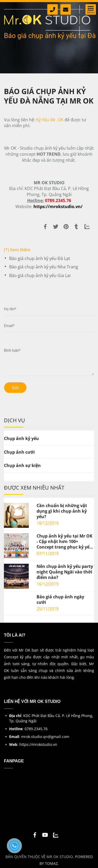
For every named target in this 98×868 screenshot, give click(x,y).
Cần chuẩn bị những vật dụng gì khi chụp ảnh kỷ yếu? (62, 511)
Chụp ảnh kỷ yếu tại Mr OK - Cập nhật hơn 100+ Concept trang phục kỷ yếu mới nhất (65, 542)
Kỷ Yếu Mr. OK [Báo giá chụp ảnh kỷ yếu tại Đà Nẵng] (50, 120)
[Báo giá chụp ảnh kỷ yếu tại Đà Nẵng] (58, 207)
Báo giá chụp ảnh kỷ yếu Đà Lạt (40, 258)
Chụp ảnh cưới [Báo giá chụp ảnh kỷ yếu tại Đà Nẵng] (19, 452)
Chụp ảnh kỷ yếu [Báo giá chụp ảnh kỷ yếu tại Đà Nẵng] (21, 438)
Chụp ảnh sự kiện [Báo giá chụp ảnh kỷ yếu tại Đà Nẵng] (22, 465)
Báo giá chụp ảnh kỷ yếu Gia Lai (40, 275)
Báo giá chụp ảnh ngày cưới (60, 600)
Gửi (15, 388)
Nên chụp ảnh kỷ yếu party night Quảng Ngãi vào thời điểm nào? (65, 572)
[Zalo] (87, 228)
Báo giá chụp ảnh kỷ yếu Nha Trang (44, 267)
